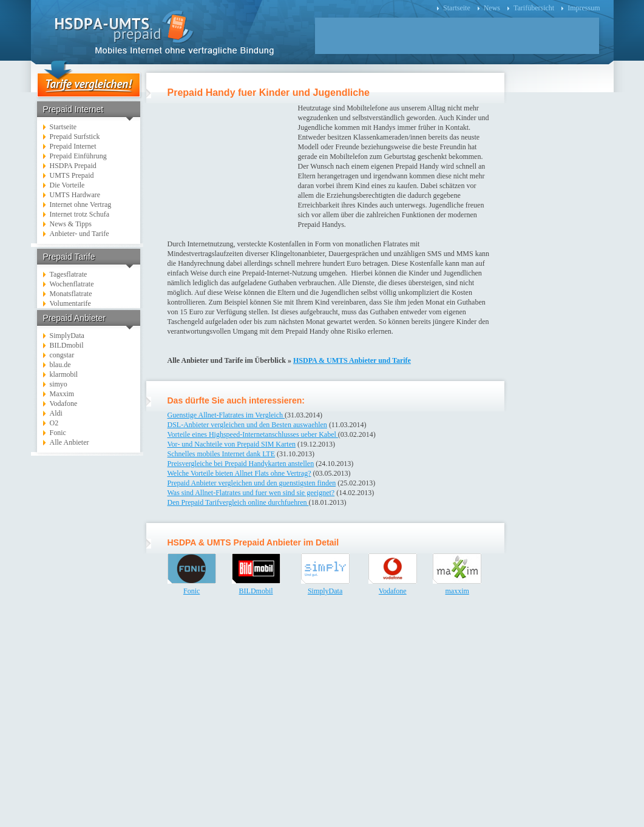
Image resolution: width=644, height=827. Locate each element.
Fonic (58, 433)
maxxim (457, 591)
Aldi (56, 413)
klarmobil (64, 374)
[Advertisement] (90, 644)
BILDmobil (67, 345)
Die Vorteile (67, 185)
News (492, 8)
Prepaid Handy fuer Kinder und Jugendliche (269, 93)
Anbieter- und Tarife (80, 234)
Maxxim (62, 394)
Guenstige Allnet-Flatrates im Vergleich (226, 415)
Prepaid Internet (73, 146)
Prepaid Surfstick (75, 137)
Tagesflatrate (69, 274)
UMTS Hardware (75, 195)
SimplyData (67, 336)
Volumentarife (70, 303)
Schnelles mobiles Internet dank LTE (222, 454)
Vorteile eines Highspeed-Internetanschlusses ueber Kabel (253, 434)
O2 (54, 423)
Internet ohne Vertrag (81, 204)
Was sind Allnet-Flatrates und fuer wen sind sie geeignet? (251, 493)
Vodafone (64, 403)
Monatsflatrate (71, 294)
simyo (59, 384)
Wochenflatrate (72, 284)
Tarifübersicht (534, 8)
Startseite (457, 8)
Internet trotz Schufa (80, 214)
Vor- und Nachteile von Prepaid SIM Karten (232, 444)
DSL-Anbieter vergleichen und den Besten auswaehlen (247, 425)
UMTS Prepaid (72, 175)
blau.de (60, 365)
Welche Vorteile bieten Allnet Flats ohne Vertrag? (239, 473)
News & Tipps (71, 224)
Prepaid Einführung (78, 156)
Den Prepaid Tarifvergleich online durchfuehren (238, 502)
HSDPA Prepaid (73, 166)
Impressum (584, 8)
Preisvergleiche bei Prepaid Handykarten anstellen (241, 464)
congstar (62, 355)
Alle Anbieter (69, 442)
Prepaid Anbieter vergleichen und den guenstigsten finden (252, 483)
